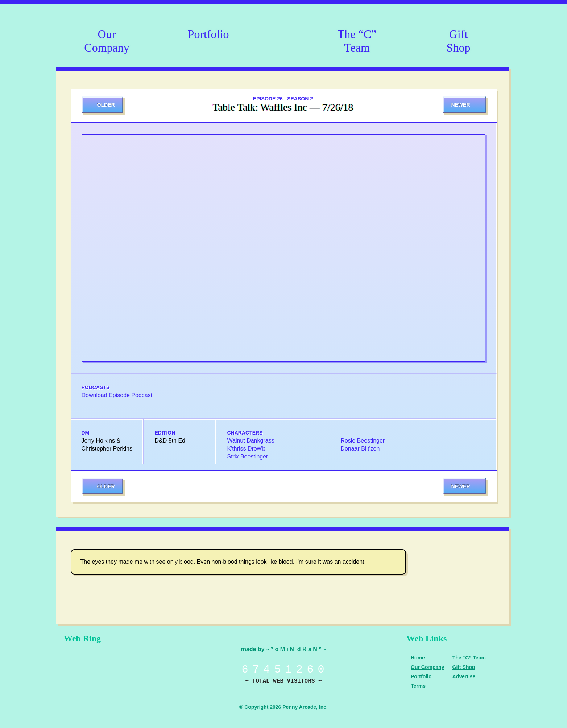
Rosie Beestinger (363, 441)
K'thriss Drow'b (247, 449)
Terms (418, 686)
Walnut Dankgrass (251, 441)
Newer (460, 105)
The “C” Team (357, 40)
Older (106, 105)
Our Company (107, 40)
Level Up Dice (138, 669)
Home (418, 658)
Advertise (464, 676)
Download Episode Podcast (117, 395)
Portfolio (208, 34)
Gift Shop (459, 40)
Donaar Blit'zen (360, 449)
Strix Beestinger (248, 456)
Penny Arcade (87, 669)
